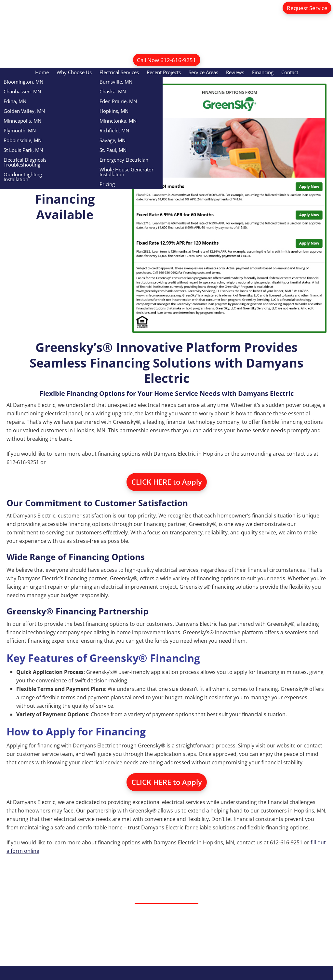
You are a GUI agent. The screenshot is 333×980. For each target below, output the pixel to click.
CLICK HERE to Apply (167, 482)
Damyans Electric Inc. (167, 23)
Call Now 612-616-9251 (166, 60)
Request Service (305, 8)
